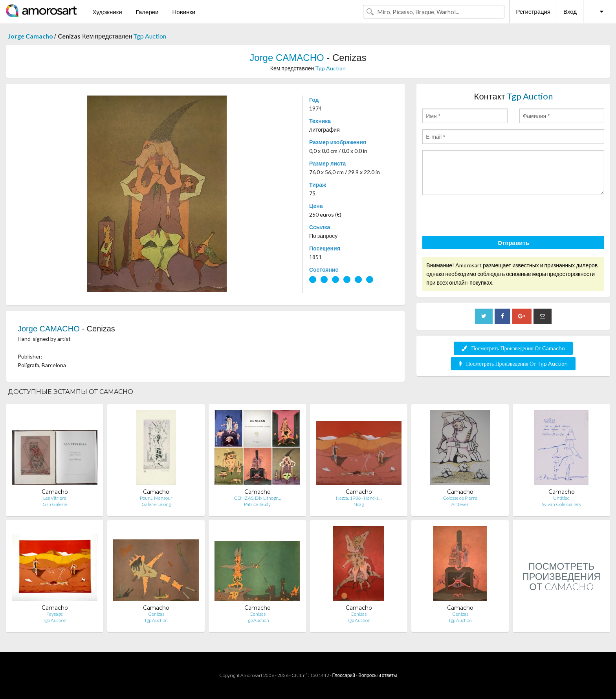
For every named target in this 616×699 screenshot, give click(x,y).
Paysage (55, 614)
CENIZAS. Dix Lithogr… (257, 498)
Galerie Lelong (156, 504)
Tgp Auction (150, 36)
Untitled (561, 498)
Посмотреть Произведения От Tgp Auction (513, 363)
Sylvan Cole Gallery (562, 504)
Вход (570, 11)
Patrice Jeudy (257, 504)
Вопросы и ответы (378, 675)
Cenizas (156, 614)
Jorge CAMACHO (288, 58)
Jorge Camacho (31, 36)
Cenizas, (359, 614)
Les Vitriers (55, 498)
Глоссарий (344, 675)
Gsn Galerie (55, 504)
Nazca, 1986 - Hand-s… (359, 498)
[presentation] (482, 217)
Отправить (513, 243)
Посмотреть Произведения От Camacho (513, 348)
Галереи (147, 12)
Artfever (460, 504)
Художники (107, 12)
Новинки (184, 12)
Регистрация (533, 11)
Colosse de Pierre (460, 498)
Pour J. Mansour (156, 498)
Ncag (359, 504)
